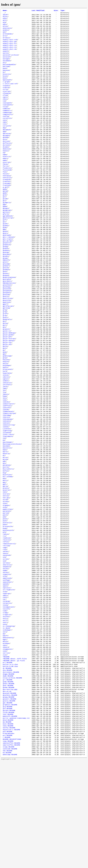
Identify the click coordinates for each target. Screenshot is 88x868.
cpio (5, 136)
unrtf (5, 708)
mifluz (6, 537)
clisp (5, 121)
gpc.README (8, 802)
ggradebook (8, 245)
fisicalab (7, 193)
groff (5, 357)
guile (5, 394)
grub (5, 359)
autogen (6, 66)
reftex (6, 618)
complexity (8, 129)
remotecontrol (9, 620)
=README (6, 749)
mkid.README (8, 822)
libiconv (7, 465)
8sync (5, 18)
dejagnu (6, 153)
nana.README (8, 828)
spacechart (8, 664)
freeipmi (7, 208)
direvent (7, 164)
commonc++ (7, 125)
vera (5, 721)
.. (4, 13)
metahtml (7, 530)
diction (6, 160)
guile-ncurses (9, 386)
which (5, 732)
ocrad (5, 570)
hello (5, 414)
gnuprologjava (9, 316)
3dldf (5, 15)
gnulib (6, 305)
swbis (5, 679)
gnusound (7, 329)
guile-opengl (9, 388)
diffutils (7, 162)
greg (5, 353)
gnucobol (7, 289)
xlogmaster (8, 741)
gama (5, 215)
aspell (6, 57)
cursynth (7, 143)
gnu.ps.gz (7, 789)
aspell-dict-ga (9, 46)
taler (5, 681)
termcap (6, 686)
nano (5, 561)
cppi (5, 138)
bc (4, 81)
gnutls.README (9, 800)
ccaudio (6, 97)
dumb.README (8, 771)
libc (5, 456)
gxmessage (7, 405)
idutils (6, 429)
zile (5, 747)
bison (5, 86)
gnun (5, 309)
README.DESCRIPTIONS (12, 843)
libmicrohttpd (9, 471)
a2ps (5, 20)
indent (6, 434)
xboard (6, 738)
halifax (6, 410)
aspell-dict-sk (9, 55)
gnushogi (7, 327)
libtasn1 (7, 480)
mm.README (7, 824)
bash (5, 77)
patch (5, 587)
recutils (7, 616)
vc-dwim (6, 716)
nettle (6, 565)
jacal (5, 440)
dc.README (7, 762)
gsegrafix (7, 364)
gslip (5, 368)
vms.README (8, 857)
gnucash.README (9, 791)
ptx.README (8, 839)
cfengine (7, 105)
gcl (4, 228)
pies (5, 594)
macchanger (8, 504)
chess (5, 112)
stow (5, 675)
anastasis (7, 31)
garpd (5, 217)
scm (4, 635)
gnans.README (9, 780)
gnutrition (8, 340)
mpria (5, 554)
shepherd (7, 646)
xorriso (6, 745)
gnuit (5, 298)
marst (5, 515)
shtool (6, 653)
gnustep (6, 335)
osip (5, 578)
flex (5, 195)
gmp (4, 261)
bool (5, 88)
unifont (6, 703)
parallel (7, 583)
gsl (4, 366)
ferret (6, 189)
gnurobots (7, 320)
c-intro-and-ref (10, 94)
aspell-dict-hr (9, 48)
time (5, 697)
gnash (5, 263)
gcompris (7, 230)
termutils (7, 688)
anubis (6, 33)
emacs (5, 180)
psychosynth (8, 605)
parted (6, 585)
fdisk (5, 186)
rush (5, 627)
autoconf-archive (10, 61)
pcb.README (8, 835)
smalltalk (7, 659)
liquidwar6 (8, 497)
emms (5, 182)
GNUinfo (6, 296)
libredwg (7, 473)
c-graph (6, 92)
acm (4, 24)
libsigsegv (8, 478)
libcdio (6, 458)
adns (5, 26)
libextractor (9, 460)
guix (5, 397)
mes (4, 528)
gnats (5, 265)
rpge (5, 624)
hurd (5, 423)
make (5, 513)
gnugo (5, 294)
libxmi (6, 486)
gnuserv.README (9, 797)
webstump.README (10, 861)
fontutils (7, 202)
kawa (5, 451)
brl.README (8, 756)
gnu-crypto (8, 272)
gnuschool (7, 324)
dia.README (8, 765)
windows (6, 734)
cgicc (5, 110)
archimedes (8, 37)
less (5, 454)
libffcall (7, 462)
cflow (5, 107)
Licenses (7, 489)
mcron (5, 521)
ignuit (6, 432)
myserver (7, 559)
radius (6, 609)
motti (5, 548)
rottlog (6, 622)
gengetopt (7, 239)
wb (4, 723)
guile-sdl (7, 392)
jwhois (6, 449)
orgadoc (6, 576)
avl (4, 70)
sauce (5, 631)
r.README (7, 841)
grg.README (8, 806)
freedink (7, 204)
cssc (5, 140)
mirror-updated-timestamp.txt (16, 819)
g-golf (6, 213)
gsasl (5, 362)
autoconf (7, 64)
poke (5, 598)
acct (5, 22)
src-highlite (9, 673)
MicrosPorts (8, 535)
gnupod (6, 313)
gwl (4, 403)
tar (4, 684)
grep (5, 355)
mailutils (7, 511)
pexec (5, 592)
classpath (7, 116)
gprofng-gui (8, 348)
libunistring (9, 484)
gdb (4, 232)
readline (7, 613)
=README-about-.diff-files (15, 751)
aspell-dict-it (9, 53)
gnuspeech (7, 331)
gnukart (6, 302)
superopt (7, 677)
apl (4, 35)
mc (4, 519)
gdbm (5, 235)
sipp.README (8, 846)
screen (6, 638)
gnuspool (7, 333)
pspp (5, 603)
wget (5, 730)
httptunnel (8, 421)
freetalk (7, 210)
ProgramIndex (9, 837)
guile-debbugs (9, 379)
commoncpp (7, 127)
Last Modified (38, 11)
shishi (6, 649)
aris (5, 40)
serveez (6, 642)
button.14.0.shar (10, 758)
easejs (6, 171)
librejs (6, 475)
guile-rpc (7, 390)
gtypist (6, 375)
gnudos (6, 291)
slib (5, 657)
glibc (5, 254)
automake (7, 68)
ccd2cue (6, 99)
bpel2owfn (7, 90)
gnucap (6, 287)
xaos (5, 736)
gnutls (6, 337)
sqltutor (7, 670)
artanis (6, 42)
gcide (5, 226)
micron (6, 532)
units (5, 705)
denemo (6, 156)
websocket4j (8, 727)
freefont (7, 206)
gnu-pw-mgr (8, 274)
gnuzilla (7, 342)
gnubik (6, 283)
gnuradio (7, 318)
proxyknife (8, 600)
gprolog (6, 351)
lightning (7, 491)
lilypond (7, 493)
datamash (7, 147)
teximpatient (9, 692)
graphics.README (10, 804)
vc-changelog (9, 714)
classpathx (8, 118)
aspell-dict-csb (10, 44)
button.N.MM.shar (10, 760)
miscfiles (7, 541)
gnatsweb (7, 267)
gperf (5, 346)
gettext (6, 241)
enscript (7, 184)
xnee (5, 743)
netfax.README (9, 830)
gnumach (6, 307)
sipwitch (7, 655)
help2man (7, 416)
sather (6, 629)
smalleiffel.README (11, 848)
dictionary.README (11, 767)
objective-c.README (11, 833)
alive (5, 29)
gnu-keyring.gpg (10, 787)
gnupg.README (9, 795)
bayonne (6, 79)
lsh (4, 500)
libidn (6, 467)
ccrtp (5, 101)
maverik (6, 517)
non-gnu (6, 567)
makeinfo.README (10, 817)
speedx (6, 666)
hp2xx (5, 419)
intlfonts (7, 438)
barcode (6, 75)
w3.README (7, 859)
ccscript (7, 103)
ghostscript (8, 248)
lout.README (8, 815)
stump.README (9, 852)
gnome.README (9, 784)
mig (4, 539)
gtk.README (8, 808)
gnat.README (8, 782)
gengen (6, 237)
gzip (5, 408)
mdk (4, 526)
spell (5, 668)
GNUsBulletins (9, 322)
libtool (6, 482)
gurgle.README (9, 811)
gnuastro (7, 276)
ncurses (6, 563)
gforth (6, 243)
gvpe (5, 401)
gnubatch (7, 278)
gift (5, 250)
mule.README (8, 826)
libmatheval (8, 469)
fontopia (7, 199)
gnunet (6, 311)
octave (6, 572)
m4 (4, 502)
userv (5, 710)
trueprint (7, 701)
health (6, 412)
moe (4, 546)
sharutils (7, 644)
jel (4, 445)
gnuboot (6, 285)
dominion (7, 169)
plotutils (7, 596)
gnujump (6, 300)
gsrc (5, 370)
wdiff (5, 725)
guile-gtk (7, 383)
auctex (6, 59)
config (6, 132)
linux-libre (8, 495)
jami (5, 443)
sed (4, 640)
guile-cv (7, 377)
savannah (7, 633)
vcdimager (7, 719)
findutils (7, 191)
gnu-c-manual (9, 270)
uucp (5, 712)
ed (4, 173)
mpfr (5, 552)
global (6, 256)
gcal (5, 221)
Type (63, 11)
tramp (5, 699)
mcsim (5, 524)
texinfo (6, 695)
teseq (5, 690)
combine (6, 123)
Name (5, 11)
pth (4, 607)
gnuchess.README (10, 793)
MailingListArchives (12, 506)
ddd (4, 149)
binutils (7, 83)
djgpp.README (9, 769)
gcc (4, 224)
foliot (6, 197)
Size (56, 11)
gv (4, 399)
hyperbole (7, 425)
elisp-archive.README (12, 773)
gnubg (5, 281)
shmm (5, 651)
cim (4, 114)
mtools (6, 557)
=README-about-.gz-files (14, 754)
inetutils (7, 436)
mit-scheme (8, 543)
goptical (7, 344)
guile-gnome (8, 381)
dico (5, 158)
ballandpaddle (9, 72)
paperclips (8, 581)
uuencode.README (10, 854)
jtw (4, 447)
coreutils (7, 134)
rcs (4, 611)
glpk (5, 259)
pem (4, 589)
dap (4, 145)
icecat (6, 427)
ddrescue (7, 151)
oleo (5, 574)
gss (4, 373)
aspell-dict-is (9, 51)
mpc (4, 550)
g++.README (8, 776)
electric (7, 178)
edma (5, 175)
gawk (5, 219)
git (4, 252)
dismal (6, 167)
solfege (6, 662)
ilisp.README (9, 813)
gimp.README (8, 778)
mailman (6, 508)
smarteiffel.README (11, 850)
